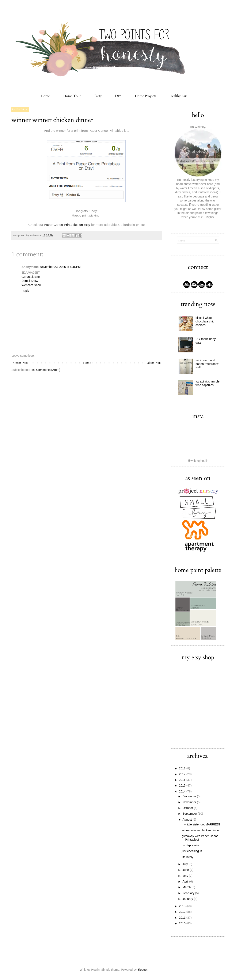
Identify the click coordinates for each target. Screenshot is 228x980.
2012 (183, 912)
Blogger (142, 970)
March (187, 887)
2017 (183, 774)
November (190, 802)
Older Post (154, 363)
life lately (187, 857)
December (190, 796)
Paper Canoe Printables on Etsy (67, 225)
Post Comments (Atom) (45, 370)
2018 (183, 768)
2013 (183, 906)
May (186, 876)
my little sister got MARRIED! (201, 824)
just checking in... (193, 851)
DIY (118, 96)
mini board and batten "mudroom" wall (207, 364)
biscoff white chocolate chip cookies (205, 321)
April (186, 881)
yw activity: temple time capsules (208, 383)
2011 (183, 918)
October (188, 808)
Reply (25, 291)
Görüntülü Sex (31, 277)
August (187, 820)
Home (45, 96)
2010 (183, 923)
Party (98, 96)
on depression (191, 845)
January (188, 899)
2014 (183, 791)
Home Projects (145, 96)
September (190, 814)
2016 (183, 780)
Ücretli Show (30, 281)
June (186, 870)
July (185, 864)
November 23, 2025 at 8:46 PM (60, 267)
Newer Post (20, 363)
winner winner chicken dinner (52, 120)
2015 (183, 785)
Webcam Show (31, 285)
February (189, 893)
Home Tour (72, 96)
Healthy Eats (178, 96)
